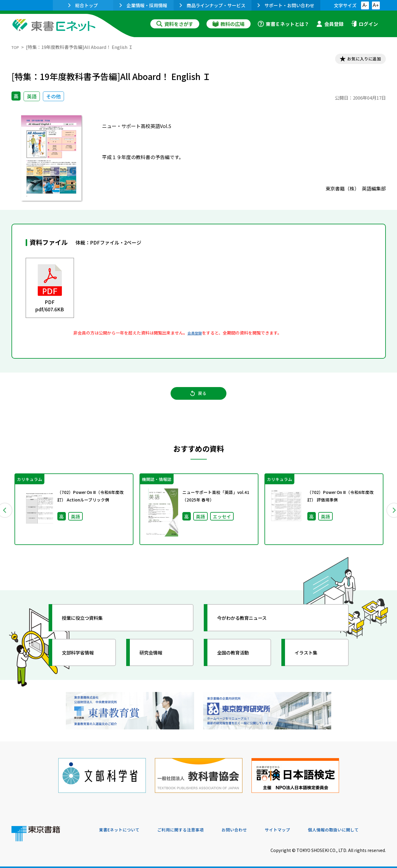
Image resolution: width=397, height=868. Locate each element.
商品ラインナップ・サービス (213, 5)
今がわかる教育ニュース (249, 625)
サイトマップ (296, 827)
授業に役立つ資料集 (89, 625)
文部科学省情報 (83, 659)
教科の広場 (229, 24)
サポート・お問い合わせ (286, 5)
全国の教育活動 (239, 659)
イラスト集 (311, 659)
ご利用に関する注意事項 (190, 827)
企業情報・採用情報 (143, 5)
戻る (199, 399)
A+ (376, 5)
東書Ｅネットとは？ (283, 24)
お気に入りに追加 (360, 60)
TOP (16, 47)
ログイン (364, 24)
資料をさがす (175, 24)
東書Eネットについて (122, 827)
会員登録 (330, 24)
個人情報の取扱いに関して (357, 827)
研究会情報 (155, 659)
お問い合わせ (249, 827)
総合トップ (83, 5)
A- (365, 5)
